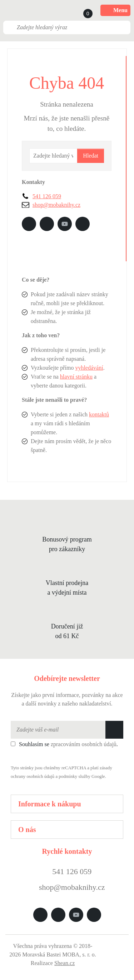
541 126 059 (47, 196)
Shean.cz (64, 963)
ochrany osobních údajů (33, 776)
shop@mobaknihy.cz (56, 205)
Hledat (91, 156)
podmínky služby (75, 776)
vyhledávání (89, 368)
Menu (115, 10)
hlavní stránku (76, 377)
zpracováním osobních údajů (84, 744)
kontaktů (99, 414)
